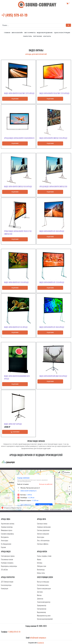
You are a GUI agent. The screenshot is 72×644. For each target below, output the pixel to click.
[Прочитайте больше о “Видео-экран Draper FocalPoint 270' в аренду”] (50, 99)
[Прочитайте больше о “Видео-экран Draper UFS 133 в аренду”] (50, 288)
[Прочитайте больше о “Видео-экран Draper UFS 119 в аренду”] (15, 288)
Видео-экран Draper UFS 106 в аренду (52, 231)
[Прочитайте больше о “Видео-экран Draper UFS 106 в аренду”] (50, 237)
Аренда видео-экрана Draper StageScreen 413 (19, 138)
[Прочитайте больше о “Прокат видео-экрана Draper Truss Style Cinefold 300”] (15, 239)
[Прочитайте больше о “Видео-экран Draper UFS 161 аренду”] (15, 333)
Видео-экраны (36, 50)
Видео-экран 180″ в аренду (13, 424)
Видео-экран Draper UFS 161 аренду (16, 327)
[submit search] (68, 25)
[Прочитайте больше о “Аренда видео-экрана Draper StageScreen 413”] (15, 143)
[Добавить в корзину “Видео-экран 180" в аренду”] (15, 432)
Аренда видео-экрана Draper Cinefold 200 (53, 186)
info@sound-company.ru (38, 638)
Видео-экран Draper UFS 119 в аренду (16, 282)
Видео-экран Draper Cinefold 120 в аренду (53, 138)
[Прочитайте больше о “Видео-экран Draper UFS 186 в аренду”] (50, 333)
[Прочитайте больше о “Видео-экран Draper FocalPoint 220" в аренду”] (15, 99)
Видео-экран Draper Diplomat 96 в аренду (53, 376)
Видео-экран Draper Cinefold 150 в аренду (18, 186)
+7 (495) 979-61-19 (14, 15)
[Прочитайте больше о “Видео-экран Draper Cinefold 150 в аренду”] (15, 192)
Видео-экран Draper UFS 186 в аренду (52, 327)
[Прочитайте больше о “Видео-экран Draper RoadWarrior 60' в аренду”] (15, 384)
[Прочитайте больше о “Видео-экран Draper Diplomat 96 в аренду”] (50, 381)
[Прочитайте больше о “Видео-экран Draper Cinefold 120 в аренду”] (50, 143)
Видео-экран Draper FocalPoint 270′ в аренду (54, 93)
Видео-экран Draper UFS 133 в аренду (52, 282)
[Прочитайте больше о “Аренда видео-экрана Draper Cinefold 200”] (50, 192)
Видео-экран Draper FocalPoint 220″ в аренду (19, 93)
